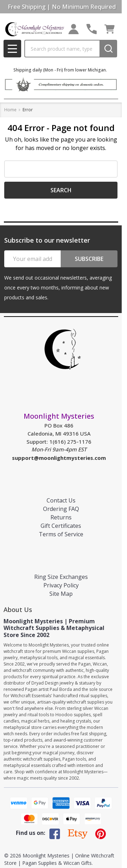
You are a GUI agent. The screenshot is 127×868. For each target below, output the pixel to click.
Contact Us (61, 500)
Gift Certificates (61, 526)
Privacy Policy (61, 585)
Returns (61, 517)
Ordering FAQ (61, 509)
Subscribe (89, 259)
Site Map (61, 594)
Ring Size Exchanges (61, 577)
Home (10, 110)
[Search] (108, 49)
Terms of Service (61, 534)
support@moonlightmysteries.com (59, 458)
